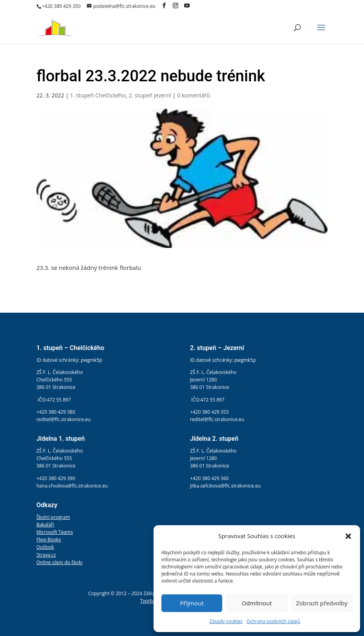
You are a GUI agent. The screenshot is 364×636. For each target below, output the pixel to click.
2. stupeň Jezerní (150, 95)
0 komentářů (194, 95)
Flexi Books (49, 540)
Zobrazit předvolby (322, 603)
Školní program (53, 517)
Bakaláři (45, 525)
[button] (348, 536)
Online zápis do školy (59, 562)
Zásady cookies (226, 621)
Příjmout (192, 603)
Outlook (45, 547)
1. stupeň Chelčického (98, 95)
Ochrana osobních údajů (273, 621)
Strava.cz (46, 555)
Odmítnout (257, 603)
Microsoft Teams (55, 532)
